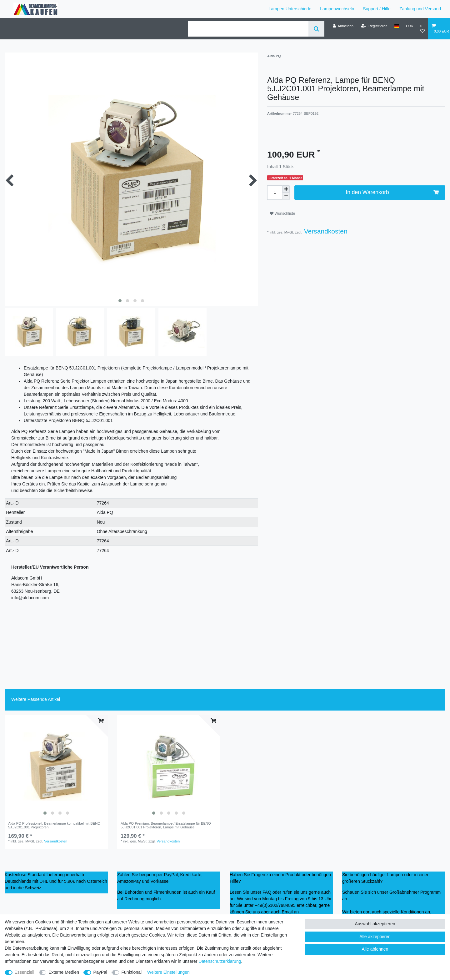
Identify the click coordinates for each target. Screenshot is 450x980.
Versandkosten (325, 231)
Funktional (131, 972)
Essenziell (25, 972)
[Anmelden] (343, 26)
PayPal (100, 972)
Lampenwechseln (337, 9)
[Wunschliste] (422, 29)
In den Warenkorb (392, 192)
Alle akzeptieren (375, 937)
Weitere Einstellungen (168, 972)
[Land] (397, 26)
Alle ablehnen (375, 949)
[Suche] (316, 29)
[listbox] (56, 766)
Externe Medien (64, 972)
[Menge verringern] (286, 196)
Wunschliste (282, 214)
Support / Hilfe (377, 9)
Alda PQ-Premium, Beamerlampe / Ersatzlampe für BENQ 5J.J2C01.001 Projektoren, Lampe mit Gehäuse (166, 825)
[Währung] (410, 26)
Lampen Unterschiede (290, 9)
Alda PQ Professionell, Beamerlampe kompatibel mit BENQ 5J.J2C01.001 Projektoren (54, 825)
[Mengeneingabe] (275, 193)
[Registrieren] (374, 26)
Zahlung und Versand (420, 9)
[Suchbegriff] (248, 29)
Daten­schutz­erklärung (220, 961)
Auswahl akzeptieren (375, 924)
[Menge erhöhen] (286, 189)
